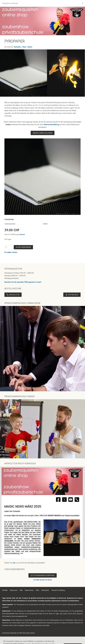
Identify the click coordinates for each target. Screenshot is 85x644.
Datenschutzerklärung (52, 124)
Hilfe (37, 590)
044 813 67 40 (13, 295)
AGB (21, 590)
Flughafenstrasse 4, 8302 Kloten (30, 641)
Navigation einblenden (10, 3)
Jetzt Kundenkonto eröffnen (43, 575)
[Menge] (8, 247)
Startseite (17, 47)
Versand (22, 234)
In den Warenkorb (23, 247)
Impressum (14, 590)
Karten (30, 47)
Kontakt (5, 590)
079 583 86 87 (72, 295)
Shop (24, 47)
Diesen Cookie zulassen (43, 133)
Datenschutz (29, 590)
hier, (14, 563)
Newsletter (45, 590)
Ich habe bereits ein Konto (43, 580)
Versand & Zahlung (58, 590)
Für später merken (11, 252)
